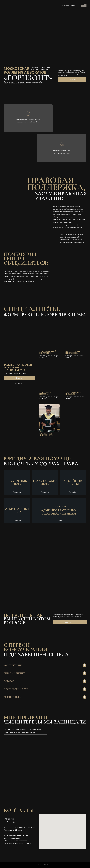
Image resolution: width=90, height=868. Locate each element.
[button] (50, 336)
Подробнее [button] (20, 383)
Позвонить (73, 79)
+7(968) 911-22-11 (69, 5)
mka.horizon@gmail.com (13, 822)
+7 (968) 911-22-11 (12, 819)
